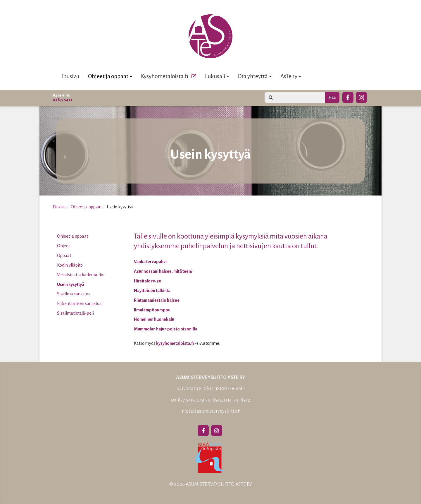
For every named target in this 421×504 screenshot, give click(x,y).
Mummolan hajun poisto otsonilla (166, 329)
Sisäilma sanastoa (74, 294)
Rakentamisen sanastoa (79, 304)
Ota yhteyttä (255, 76)
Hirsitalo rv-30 (148, 281)
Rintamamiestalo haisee (157, 300)
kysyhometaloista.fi (175, 343)
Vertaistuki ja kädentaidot (81, 275)
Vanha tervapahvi (150, 262)
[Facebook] (348, 97)
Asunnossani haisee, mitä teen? (163, 271)
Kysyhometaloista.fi (165, 76)
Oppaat (64, 256)
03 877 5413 (62, 100)
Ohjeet (63, 246)
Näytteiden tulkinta (152, 291)
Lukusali (217, 76)
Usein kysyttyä (71, 284)
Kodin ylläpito (70, 265)
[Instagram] (361, 97)
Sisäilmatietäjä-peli (75, 313)
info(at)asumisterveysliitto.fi (210, 411)
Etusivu (70, 76)
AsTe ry (291, 76)
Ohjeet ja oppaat (110, 76)
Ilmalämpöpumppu (152, 310)
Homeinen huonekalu (154, 319)
